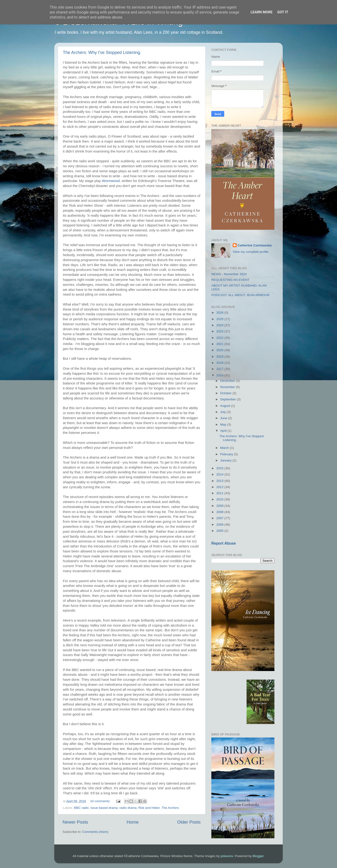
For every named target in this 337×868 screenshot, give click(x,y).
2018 (220, 363)
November (228, 387)
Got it (283, 12)
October (226, 393)
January (226, 460)
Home (133, 822)
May (224, 424)
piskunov (227, 856)
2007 (220, 518)
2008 (220, 512)
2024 (220, 325)
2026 (220, 313)
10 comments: (101, 801)
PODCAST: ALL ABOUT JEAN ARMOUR (240, 295)
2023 (220, 331)
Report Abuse (224, 543)
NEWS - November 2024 (229, 274)
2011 (220, 493)
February (227, 454)
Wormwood (111, 181)
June (224, 418)
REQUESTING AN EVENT (230, 280)
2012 (220, 487)
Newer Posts (75, 822)
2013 (220, 481)
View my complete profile (251, 252)
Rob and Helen (149, 808)
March (225, 448)
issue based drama (104, 808)
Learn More (262, 12)
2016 (220, 375)
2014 (220, 474)
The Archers (170, 808)
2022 (220, 338)
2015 (220, 468)
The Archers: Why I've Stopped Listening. (102, 53)
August (226, 406)
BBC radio (81, 808)
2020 (220, 350)
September (228, 399)
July (223, 412)
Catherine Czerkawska (255, 245)
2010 (220, 499)
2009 (220, 506)
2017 (220, 369)
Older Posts (189, 822)
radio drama (128, 808)
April (224, 431)
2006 (220, 525)
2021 (220, 344)
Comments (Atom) (95, 832)
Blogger (258, 856)
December (228, 381)
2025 (220, 319)
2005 (220, 531)
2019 (220, 357)
